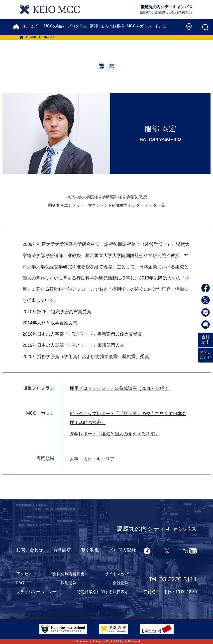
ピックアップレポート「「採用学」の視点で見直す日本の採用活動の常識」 (128, 418)
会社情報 (121, 583)
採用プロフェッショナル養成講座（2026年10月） (120, 388)
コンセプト (31, 26)
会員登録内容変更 (69, 574)
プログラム (77, 26)
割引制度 (90, 550)
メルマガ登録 (122, 550)
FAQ (20, 583)
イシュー (162, 26)
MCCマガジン (139, 26)
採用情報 (69, 583)
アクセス (24, 574)
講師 (94, 26)
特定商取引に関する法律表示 (103, 592)
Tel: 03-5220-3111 (173, 579)
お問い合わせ (206, 355)
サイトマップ (117, 574)
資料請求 (206, 340)
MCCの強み (54, 26)
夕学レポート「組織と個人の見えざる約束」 (114, 434)
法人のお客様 (112, 26)
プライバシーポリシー (36, 592)
